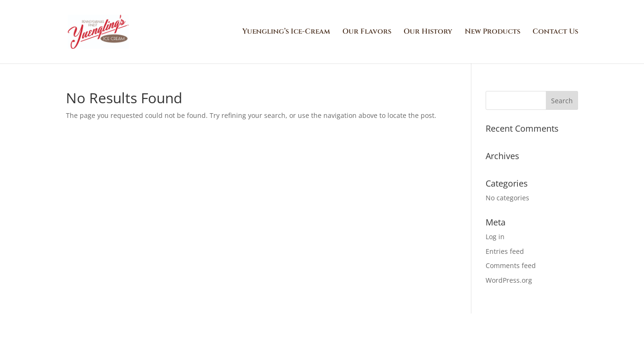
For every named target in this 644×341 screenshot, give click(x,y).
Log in (495, 237)
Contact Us (555, 32)
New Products (492, 32)
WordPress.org (509, 280)
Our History (428, 32)
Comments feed (511, 265)
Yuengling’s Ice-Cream (286, 32)
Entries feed (505, 251)
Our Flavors (367, 32)
